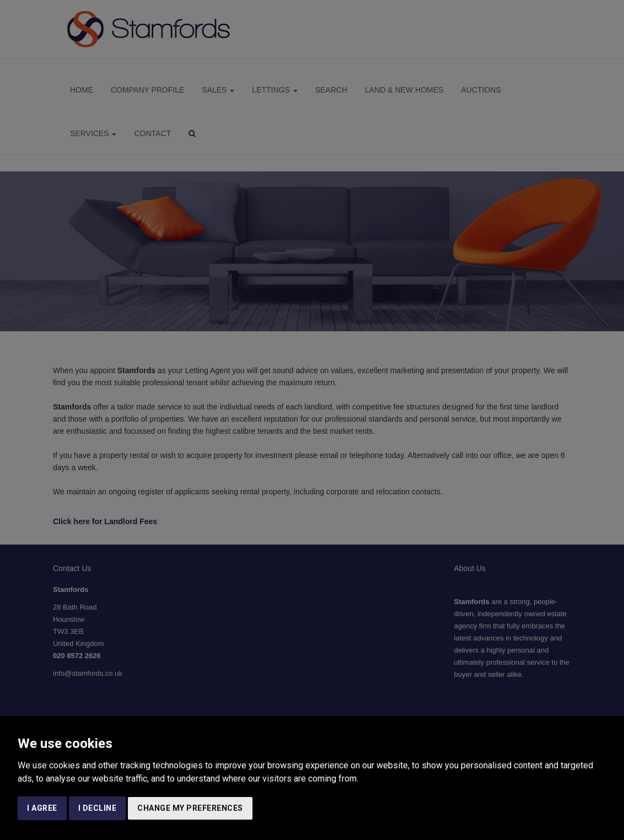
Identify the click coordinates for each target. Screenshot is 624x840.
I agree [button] (42, 808)
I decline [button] (98, 808)
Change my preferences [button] (190, 808)
